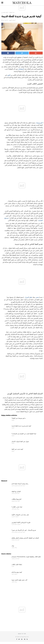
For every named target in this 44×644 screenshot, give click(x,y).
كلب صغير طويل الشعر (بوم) (19, 580)
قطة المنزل (28, 297)
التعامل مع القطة (16, 491)
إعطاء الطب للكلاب (17, 564)
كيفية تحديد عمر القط (17, 449)
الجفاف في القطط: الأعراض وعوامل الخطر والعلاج (25, 538)
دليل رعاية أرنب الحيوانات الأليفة (20, 515)
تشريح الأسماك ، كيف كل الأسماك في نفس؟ (24, 530)
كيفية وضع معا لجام (17, 572)
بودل (13, 546)
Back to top (22, 634)
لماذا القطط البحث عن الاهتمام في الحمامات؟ (24, 434)
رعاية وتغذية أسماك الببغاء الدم (20, 484)
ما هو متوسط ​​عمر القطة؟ (19, 418)
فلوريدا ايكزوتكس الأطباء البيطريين (21, 522)
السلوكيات (21, 69)
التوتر (9, 75)
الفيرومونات (39, 123)
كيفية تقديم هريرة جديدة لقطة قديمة (21, 426)
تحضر (37, 297)
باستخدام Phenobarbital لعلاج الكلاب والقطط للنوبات (26, 557)
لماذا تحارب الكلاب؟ (17, 507)
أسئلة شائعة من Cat (8, 12)
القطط (11, 12)
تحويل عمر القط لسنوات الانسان (20, 441)
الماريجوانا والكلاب (16, 499)
